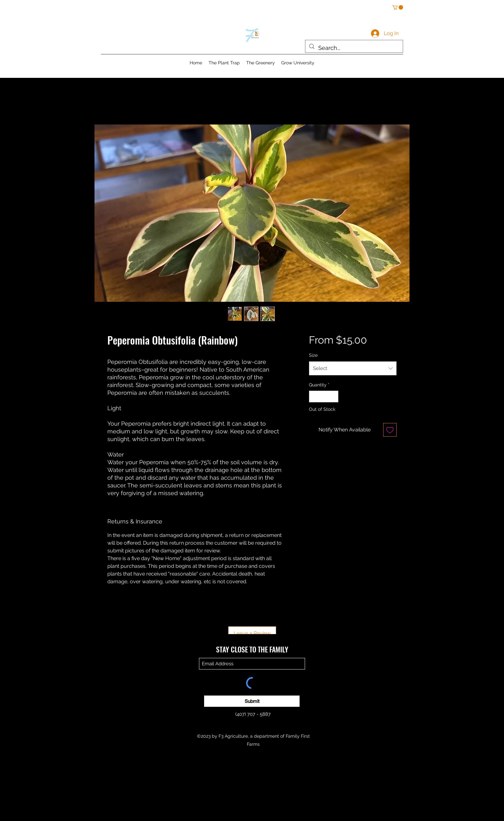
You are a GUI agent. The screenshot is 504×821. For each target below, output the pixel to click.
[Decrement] (314, 397)
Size (313, 355)
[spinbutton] (324, 397)
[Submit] (252, 701)
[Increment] (333, 397)
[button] (398, 7)
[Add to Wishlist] (390, 430)
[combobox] (353, 368)
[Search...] (354, 48)
